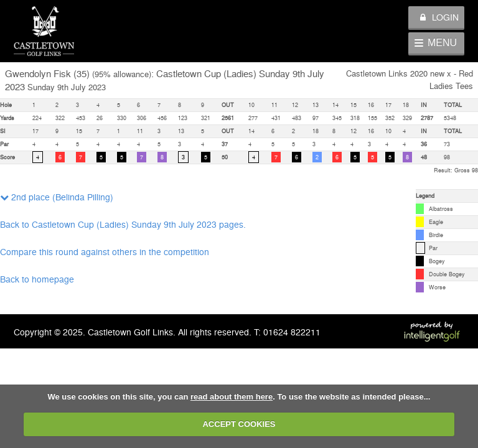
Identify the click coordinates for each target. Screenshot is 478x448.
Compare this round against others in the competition (105, 251)
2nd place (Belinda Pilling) (57, 197)
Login (439, 17)
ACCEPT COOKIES (239, 424)
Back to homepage (37, 279)
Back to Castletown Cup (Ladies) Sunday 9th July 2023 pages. (123, 224)
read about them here (232, 397)
